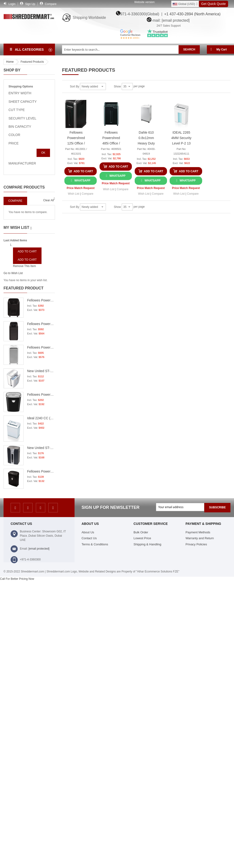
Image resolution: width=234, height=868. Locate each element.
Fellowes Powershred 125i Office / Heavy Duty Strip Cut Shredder (76, 139)
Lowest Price (142, 538)
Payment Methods (198, 532)
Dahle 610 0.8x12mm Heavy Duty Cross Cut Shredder (146, 139)
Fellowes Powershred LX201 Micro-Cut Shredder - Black (41, 300)
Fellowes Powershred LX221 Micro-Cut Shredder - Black (41, 324)
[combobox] (120, 49)
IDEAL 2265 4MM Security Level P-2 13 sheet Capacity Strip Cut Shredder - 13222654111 (181, 139)
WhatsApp (82, 181)
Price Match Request (81, 188)
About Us (88, 532)
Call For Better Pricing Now (17, 579)
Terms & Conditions (95, 544)
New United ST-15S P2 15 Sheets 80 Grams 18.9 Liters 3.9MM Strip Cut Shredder (41, 448)
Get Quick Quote (213, 4)
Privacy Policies (196, 544)
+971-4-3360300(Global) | (139, 14)
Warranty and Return (200, 538)
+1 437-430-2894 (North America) (192, 14)
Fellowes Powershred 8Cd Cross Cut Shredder (41, 471)
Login (12, 4)
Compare (51, 4)
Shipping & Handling (147, 544)
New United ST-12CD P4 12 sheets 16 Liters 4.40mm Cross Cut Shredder (41, 371)
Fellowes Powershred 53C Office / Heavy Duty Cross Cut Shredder (41, 395)
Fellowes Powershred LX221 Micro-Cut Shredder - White (41, 347)
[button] (74, 194)
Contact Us (89, 538)
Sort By (74, 86)
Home (10, 62)
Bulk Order (141, 532)
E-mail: (168, 20)
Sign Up (30, 4)
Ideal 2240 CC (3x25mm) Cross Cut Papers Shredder (41, 418)
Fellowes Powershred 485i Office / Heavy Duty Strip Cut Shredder (111, 139)
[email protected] (39, 549)
